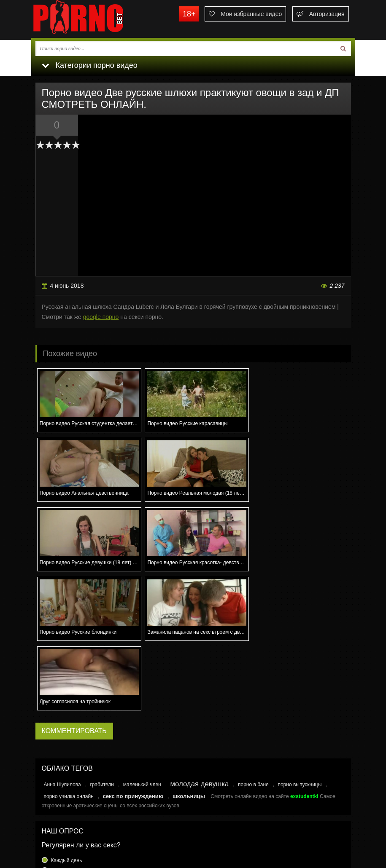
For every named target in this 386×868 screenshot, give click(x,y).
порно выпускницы (300, 646)
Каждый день (67, 721)
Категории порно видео (90, 65)
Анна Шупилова (62, 646)
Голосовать (193, 780)
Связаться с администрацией (75, 827)
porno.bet (94, 19)
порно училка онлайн (69, 657)
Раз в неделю (67, 742)
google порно (101, 317)
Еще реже (63, 762)
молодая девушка (199, 645)
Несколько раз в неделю (80, 731)
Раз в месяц (65, 752)
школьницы (189, 657)
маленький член (142, 646)
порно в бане (253, 646)
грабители (102, 646)
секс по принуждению (133, 657)
